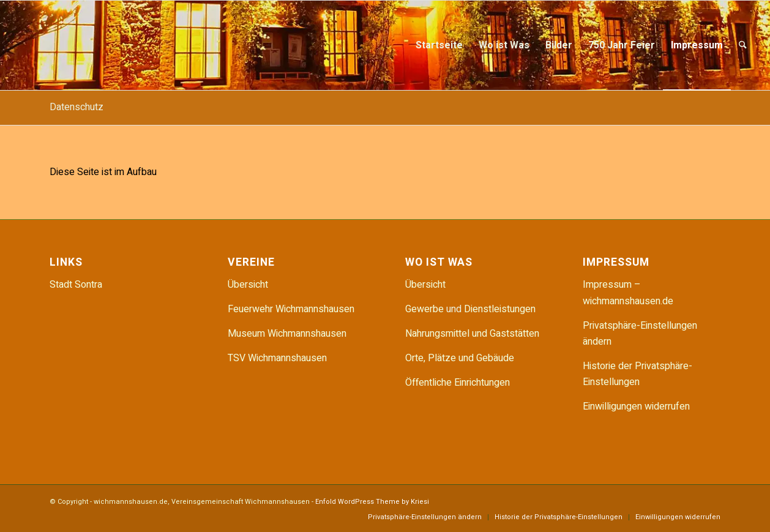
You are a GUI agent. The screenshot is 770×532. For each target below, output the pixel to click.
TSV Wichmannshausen (277, 358)
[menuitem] (439, 45)
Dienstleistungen (500, 309)
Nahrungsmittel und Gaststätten (472, 334)
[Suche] (743, 45)
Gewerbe (426, 309)
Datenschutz (77, 107)
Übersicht (248, 285)
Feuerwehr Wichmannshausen (291, 309)
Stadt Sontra (76, 285)
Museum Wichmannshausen (287, 334)
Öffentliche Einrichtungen (458, 383)
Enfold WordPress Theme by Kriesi (372, 502)
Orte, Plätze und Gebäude (460, 358)
